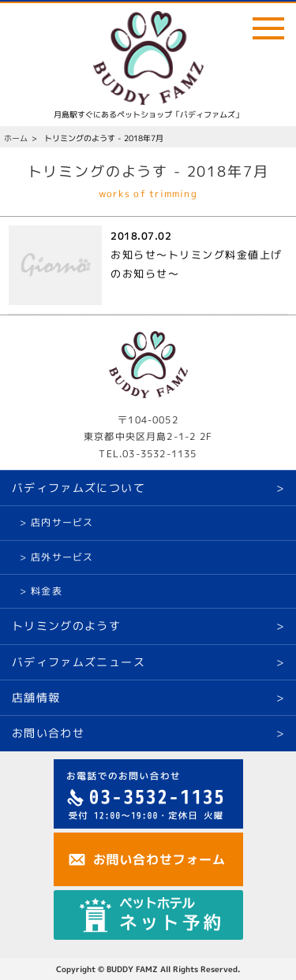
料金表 (47, 591)
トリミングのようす (66, 626)
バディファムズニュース (79, 662)
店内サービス (62, 522)
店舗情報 (36, 697)
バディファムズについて (79, 488)
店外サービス (62, 557)
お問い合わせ (48, 733)
